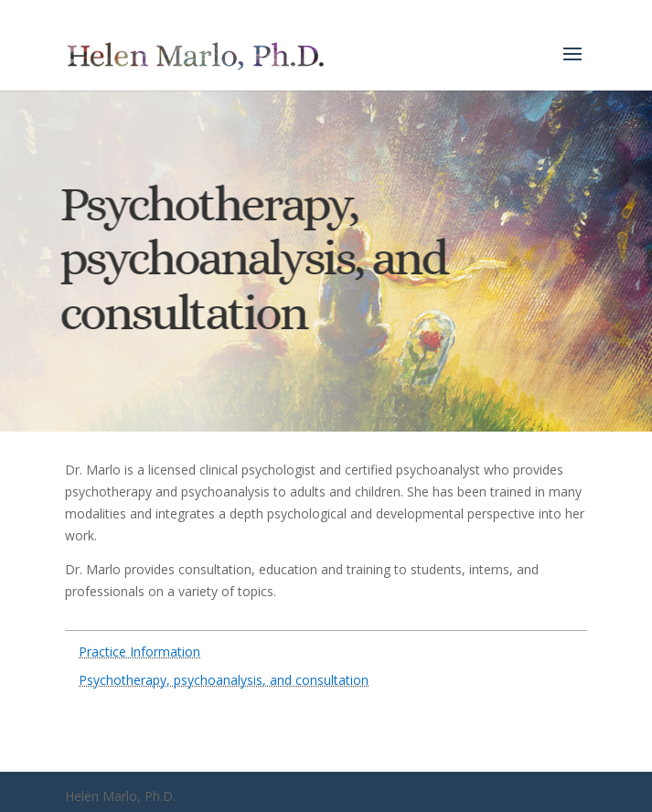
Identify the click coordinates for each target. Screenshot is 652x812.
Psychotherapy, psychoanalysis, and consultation (224, 680)
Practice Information (139, 652)
